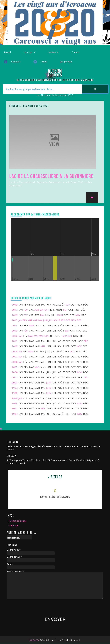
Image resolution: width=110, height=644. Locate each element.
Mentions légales (18, 521)
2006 (15, 362)
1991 (15, 408)
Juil (51, 320)
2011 (15, 341)
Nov (78, 315)
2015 (15, 320)
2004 (15, 372)
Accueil (7, 52)
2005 (15, 367)
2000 (15, 383)
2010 (15, 346)
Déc (79, 320)
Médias (52, 52)
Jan (20, 320)
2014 (15, 325)
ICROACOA (35, 640)
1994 (15, 398)
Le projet (28, 52)
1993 (15, 403)
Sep (68, 305)
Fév (26, 310)
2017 (15, 310)
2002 (15, 377)
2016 (15, 315)
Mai (42, 310)
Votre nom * (14, 550)
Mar (30, 320)
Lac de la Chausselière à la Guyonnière (51, 176)
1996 (15, 393)
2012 (15, 336)
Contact (75, 52)
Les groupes (66, 62)
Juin (47, 310)
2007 (15, 357)
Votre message (16, 571)
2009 (15, 351)
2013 (15, 331)
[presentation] (31, 607)
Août (60, 315)
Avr (37, 310)
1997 (15, 388)
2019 (15, 305)
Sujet (10, 564)
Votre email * (14, 557)
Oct (68, 320)
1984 (15, 414)
